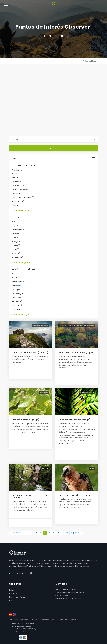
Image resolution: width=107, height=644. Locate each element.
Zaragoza (16, 242)
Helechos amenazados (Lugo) (75, 420)
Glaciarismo (17, 309)
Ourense (16, 234)
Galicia (15, 205)
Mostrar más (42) (21, 263)
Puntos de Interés (17, 597)
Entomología (17, 294)
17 (67, 533)
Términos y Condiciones (19, 620)
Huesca (15, 246)
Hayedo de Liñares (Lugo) (26, 420)
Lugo (14, 226)
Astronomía (17, 282)
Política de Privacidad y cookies (46, 620)
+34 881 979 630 (62, 595)
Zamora (15, 254)
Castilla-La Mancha (20, 190)
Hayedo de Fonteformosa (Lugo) (76, 353)
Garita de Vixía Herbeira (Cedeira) (30, 353)
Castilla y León (18, 186)
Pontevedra (17, 230)
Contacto (14, 600)
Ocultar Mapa (90, 61)
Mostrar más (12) (21, 315)
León (14, 238)
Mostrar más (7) (20, 211)
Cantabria (16, 182)
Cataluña (16, 194)
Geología (16, 305)
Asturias (15, 178)
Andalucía (16, 170)
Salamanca (17, 258)
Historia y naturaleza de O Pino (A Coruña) (30, 496)
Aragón (15, 174)
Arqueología (17, 274)
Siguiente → (76, 533)
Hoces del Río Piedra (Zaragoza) (76, 495)
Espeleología (18, 298)
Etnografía (16, 301)
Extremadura (17, 201)
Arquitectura (17, 278)
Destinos (13, 593)
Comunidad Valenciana (22, 198)
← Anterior (16, 533)
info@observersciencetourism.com (68, 598)
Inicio (12, 590)
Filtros (15, 158)
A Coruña (16, 222)
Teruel (15, 250)
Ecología (16, 290)
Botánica (16, 286)
